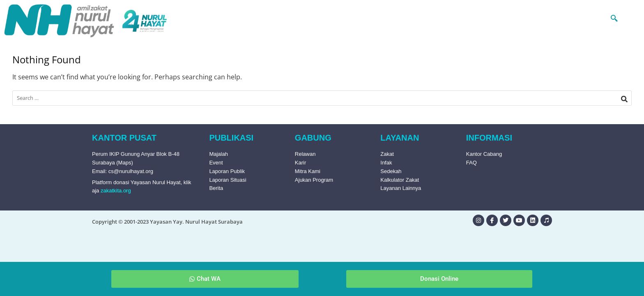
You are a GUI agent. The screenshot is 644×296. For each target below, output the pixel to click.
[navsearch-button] (598, 17)
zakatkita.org (116, 191)
